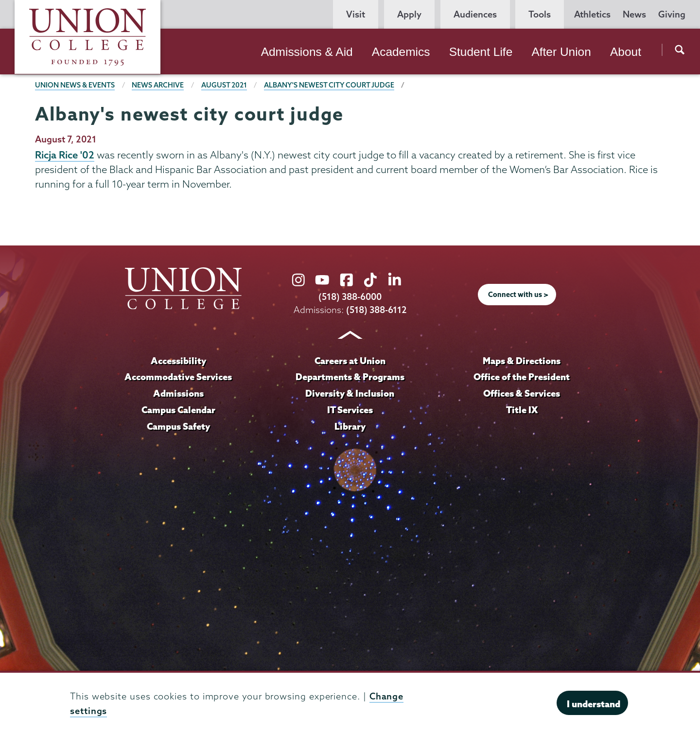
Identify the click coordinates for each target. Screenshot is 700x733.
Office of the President (522, 377)
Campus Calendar (178, 410)
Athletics (592, 14)
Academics (401, 52)
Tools (540, 14)
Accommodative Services (178, 377)
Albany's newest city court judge (329, 85)
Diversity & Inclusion (350, 393)
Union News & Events (75, 85)
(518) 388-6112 (376, 310)
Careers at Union (350, 361)
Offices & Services (522, 393)
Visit (356, 14)
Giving (672, 14)
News (634, 14)
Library (350, 426)
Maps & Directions (522, 361)
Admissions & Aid (307, 52)
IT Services (350, 410)
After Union (561, 52)
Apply (409, 14)
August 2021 (224, 85)
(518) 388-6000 (350, 297)
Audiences (475, 14)
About (626, 52)
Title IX (522, 410)
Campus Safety (178, 426)
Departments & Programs (350, 377)
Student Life (481, 52)
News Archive (158, 85)
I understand (594, 704)
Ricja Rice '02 (65, 155)
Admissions (178, 393)
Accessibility (178, 361)
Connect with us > (518, 295)
